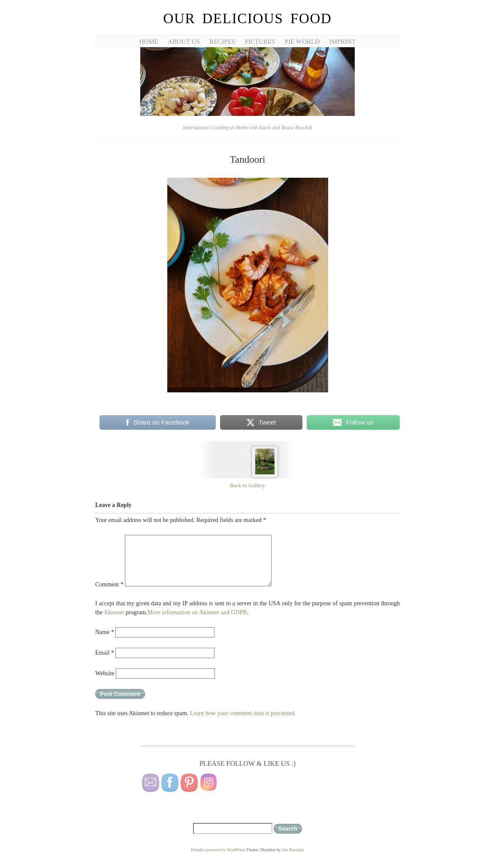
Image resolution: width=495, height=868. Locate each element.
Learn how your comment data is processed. (243, 713)
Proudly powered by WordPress (218, 850)
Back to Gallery (247, 485)
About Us (184, 42)
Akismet (114, 612)
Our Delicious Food (247, 18)
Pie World (302, 42)
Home (149, 42)
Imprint (343, 42)
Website (105, 673)
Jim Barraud (292, 850)
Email (105, 653)
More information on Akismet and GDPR (197, 612)
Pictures (260, 42)
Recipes (222, 42)
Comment (109, 584)
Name (105, 632)
